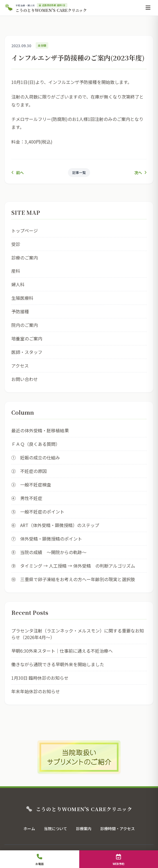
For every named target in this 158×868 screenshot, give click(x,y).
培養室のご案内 (27, 338)
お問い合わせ (25, 379)
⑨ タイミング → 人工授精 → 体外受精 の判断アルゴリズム (73, 566)
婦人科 (18, 284)
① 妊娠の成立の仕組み (36, 457)
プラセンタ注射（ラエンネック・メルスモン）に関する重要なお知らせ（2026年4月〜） (78, 634)
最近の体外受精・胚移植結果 (40, 430)
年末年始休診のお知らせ (36, 691)
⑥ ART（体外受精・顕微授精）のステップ (55, 525)
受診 (16, 244)
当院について (56, 829)
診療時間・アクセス (118, 829)
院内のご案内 (25, 325)
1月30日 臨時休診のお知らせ (40, 678)
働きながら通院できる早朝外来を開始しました (58, 664)
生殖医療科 (22, 298)
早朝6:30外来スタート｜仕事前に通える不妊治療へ (62, 651)
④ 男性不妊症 (27, 498)
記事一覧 (79, 172)
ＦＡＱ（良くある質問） (36, 444)
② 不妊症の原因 (29, 471)
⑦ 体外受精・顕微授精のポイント (47, 539)
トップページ (25, 231)
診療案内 (84, 829)
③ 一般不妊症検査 (31, 485)
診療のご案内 (25, 258)
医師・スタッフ (27, 352)
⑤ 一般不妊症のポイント (38, 512)
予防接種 (20, 311)
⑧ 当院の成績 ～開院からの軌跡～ (49, 552)
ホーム (29, 829)
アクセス (20, 366)
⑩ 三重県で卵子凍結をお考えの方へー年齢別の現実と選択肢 (73, 579)
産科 (16, 271)
